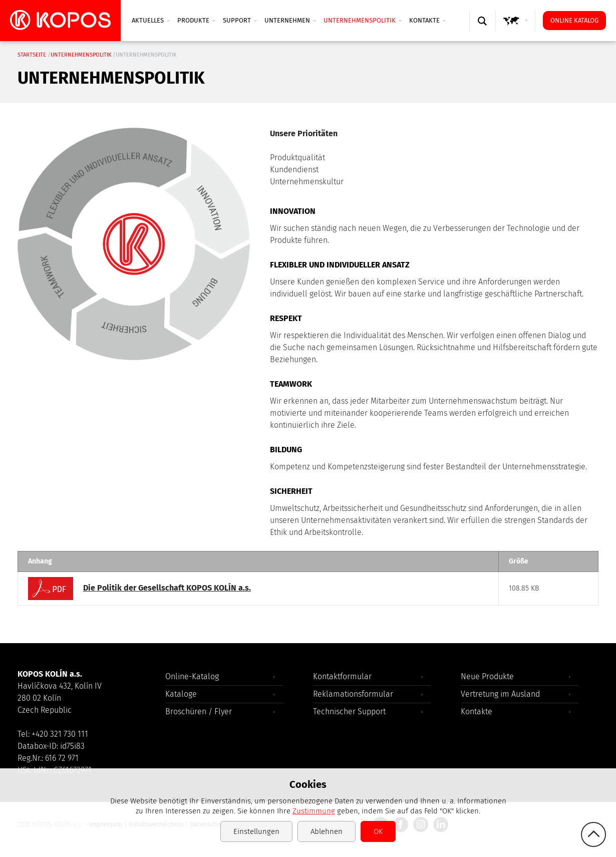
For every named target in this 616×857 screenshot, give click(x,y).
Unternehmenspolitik (363, 20)
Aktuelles (151, 20)
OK (378, 831)
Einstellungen (256, 831)
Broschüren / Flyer (199, 711)
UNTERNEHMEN (290, 20)
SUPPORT (240, 20)
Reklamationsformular (353, 694)
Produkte (197, 20)
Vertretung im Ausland (500, 694)
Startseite (32, 55)
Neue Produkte (487, 676)
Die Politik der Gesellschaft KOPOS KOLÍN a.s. (139, 589)
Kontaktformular (342, 676)
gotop (593, 834)
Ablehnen (327, 831)
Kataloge (181, 694)
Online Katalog (574, 20)
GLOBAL (518, 30)
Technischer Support (349, 711)
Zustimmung (314, 811)
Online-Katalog (192, 676)
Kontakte (428, 20)
